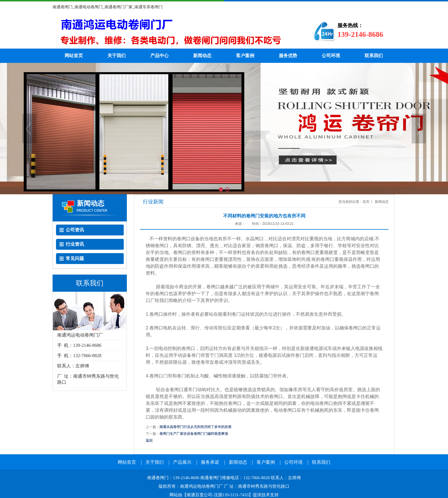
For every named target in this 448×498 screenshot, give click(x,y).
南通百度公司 (199, 495)
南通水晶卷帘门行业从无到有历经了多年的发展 (195, 427)
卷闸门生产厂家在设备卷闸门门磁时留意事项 (194, 434)
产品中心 (159, 56)
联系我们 (374, 56)
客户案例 (245, 56)
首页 (366, 202)
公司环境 (331, 56)
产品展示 (182, 462)
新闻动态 (202, 56)
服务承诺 (210, 462)
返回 (149, 441)
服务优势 (288, 56)
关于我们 (117, 56)
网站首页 (74, 56)
